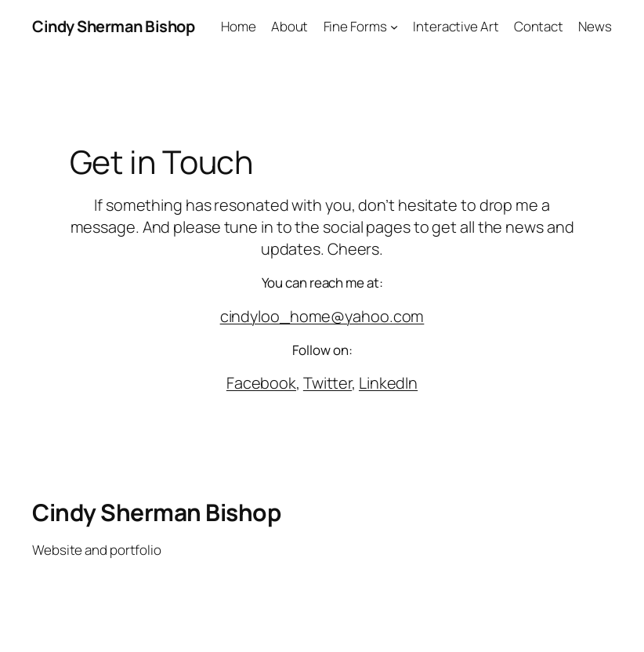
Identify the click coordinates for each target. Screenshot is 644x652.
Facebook (261, 383)
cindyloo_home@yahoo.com (322, 316)
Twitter (327, 383)
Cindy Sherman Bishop (113, 26)
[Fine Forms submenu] (394, 27)
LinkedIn (388, 383)
